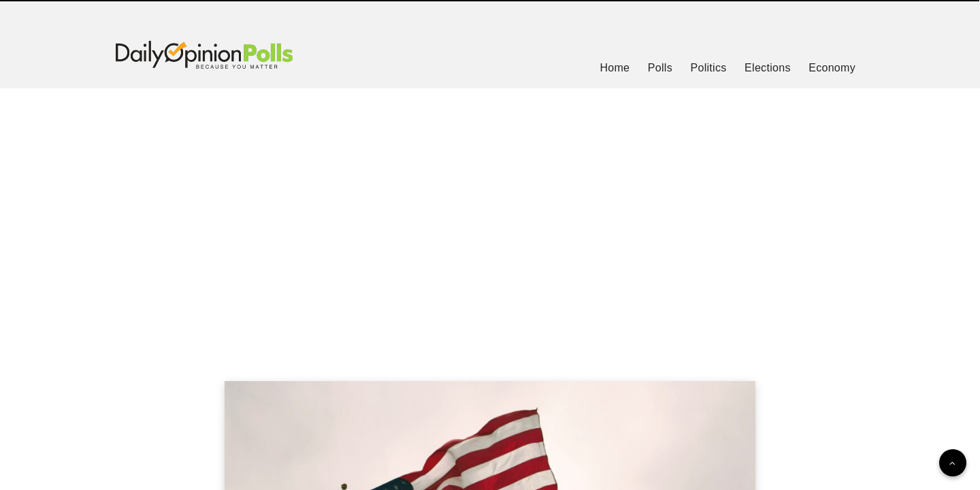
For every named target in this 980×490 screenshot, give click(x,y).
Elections (768, 68)
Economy (832, 68)
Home (615, 68)
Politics (708, 68)
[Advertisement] (490, 218)
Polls (660, 68)
